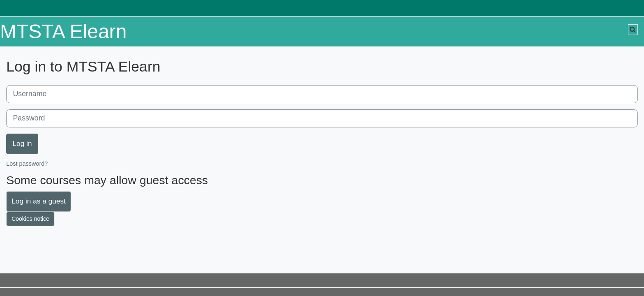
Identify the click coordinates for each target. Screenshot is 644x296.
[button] (633, 30)
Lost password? (27, 164)
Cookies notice (30, 219)
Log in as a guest (39, 201)
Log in (22, 143)
